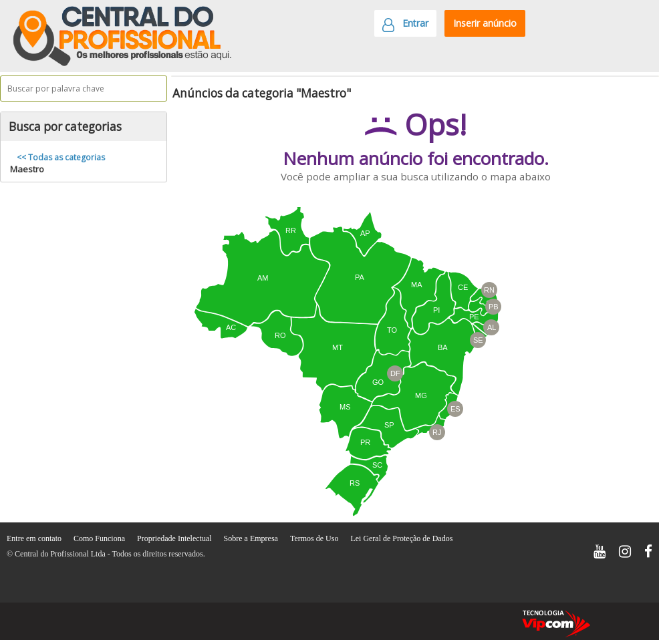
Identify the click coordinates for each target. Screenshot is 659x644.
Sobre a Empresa (252, 538)
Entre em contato (35, 538)
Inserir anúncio (485, 23)
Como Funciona (100, 538)
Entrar (405, 27)
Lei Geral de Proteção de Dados (401, 538)
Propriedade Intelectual (175, 538)
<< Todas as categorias (61, 157)
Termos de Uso (315, 538)
